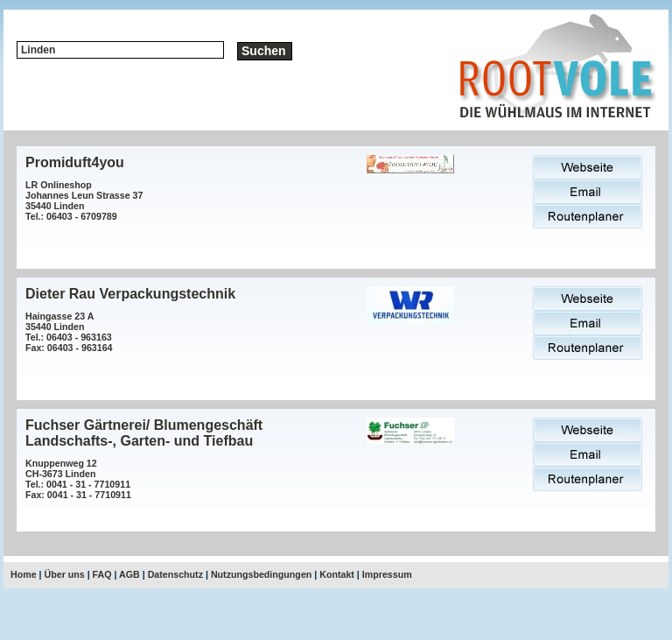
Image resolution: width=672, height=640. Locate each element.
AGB (129, 574)
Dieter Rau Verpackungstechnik (130, 294)
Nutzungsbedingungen (261, 574)
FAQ (102, 574)
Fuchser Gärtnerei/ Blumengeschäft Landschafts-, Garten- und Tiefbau (144, 433)
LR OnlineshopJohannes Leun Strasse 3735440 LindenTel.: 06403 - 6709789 (84, 200)
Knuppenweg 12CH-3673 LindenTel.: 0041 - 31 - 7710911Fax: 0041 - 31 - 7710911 (78, 479)
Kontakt (337, 574)
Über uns (65, 574)
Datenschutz (175, 574)
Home (24, 574)
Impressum (387, 574)
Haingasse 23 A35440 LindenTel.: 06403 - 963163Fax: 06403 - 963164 (69, 332)
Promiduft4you (75, 162)
